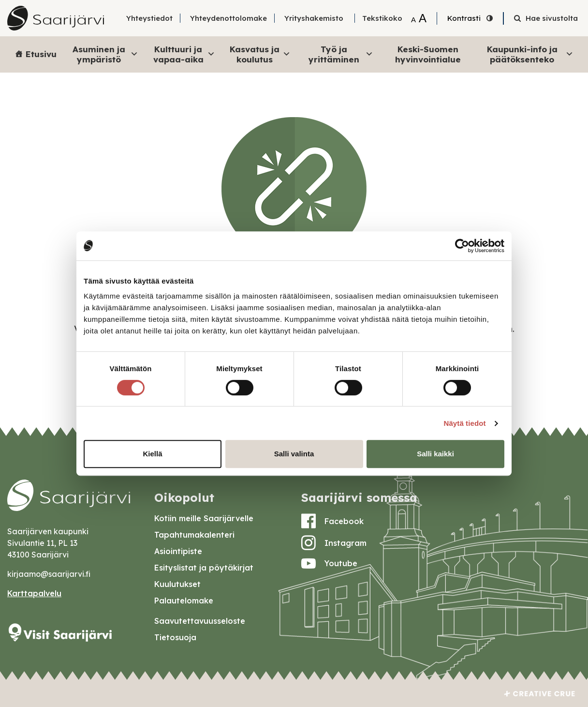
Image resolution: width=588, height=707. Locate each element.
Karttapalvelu (34, 593)
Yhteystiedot (149, 18)
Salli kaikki (435, 454)
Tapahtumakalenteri (194, 535)
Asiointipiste (178, 551)
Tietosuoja (175, 637)
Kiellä (152, 454)
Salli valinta (294, 454)
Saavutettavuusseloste (200, 621)
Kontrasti (464, 18)
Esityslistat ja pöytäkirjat (204, 568)
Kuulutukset (177, 584)
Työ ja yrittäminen (341, 54)
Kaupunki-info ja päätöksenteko (530, 54)
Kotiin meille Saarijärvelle (204, 518)
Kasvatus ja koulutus (260, 54)
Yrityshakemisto (314, 18)
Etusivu (41, 54)
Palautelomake (184, 601)
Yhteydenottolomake (228, 18)
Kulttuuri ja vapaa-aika (184, 54)
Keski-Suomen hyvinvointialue (428, 54)
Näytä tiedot (465, 423)
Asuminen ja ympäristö (105, 54)
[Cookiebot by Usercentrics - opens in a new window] (462, 246)
